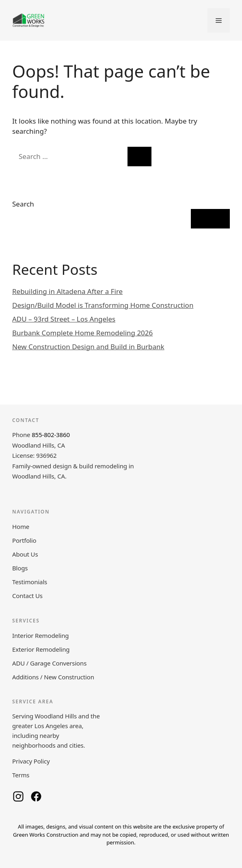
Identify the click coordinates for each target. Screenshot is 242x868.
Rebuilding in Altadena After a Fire (67, 291)
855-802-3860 (51, 435)
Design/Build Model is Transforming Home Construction (103, 305)
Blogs (20, 568)
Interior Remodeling (40, 635)
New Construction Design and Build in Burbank (88, 347)
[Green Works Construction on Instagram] (18, 796)
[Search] (139, 157)
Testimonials (30, 582)
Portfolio (24, 540)
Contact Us (27, 596)
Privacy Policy (31, 761)
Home (21, 526)
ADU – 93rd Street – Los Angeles (64, 319)
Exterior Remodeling (41, 649)
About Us (25, 554)
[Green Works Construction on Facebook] (36, 796)
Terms (21, 775)
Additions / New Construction (53, 677)
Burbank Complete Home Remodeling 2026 (82, 333)
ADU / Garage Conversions (49, 663)
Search (23, 204)
